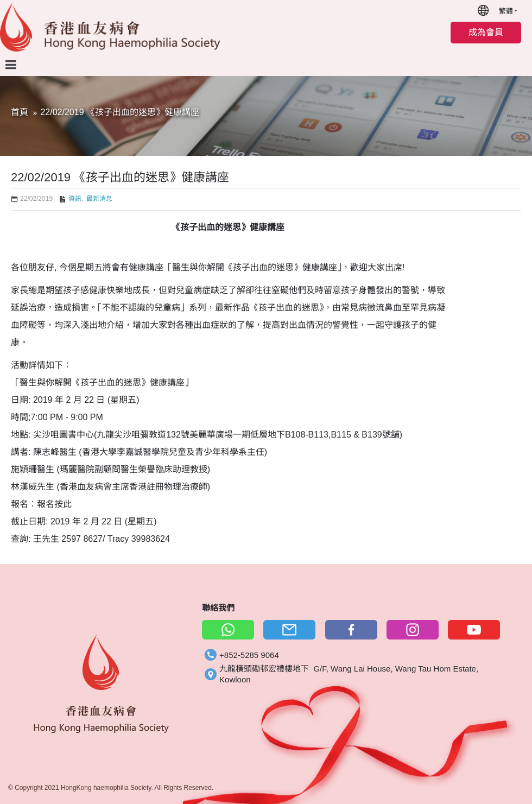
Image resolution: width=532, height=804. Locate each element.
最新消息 (99, 199)
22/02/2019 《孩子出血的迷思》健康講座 (120, 112)
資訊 (75, 199)
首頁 (20, 112)
